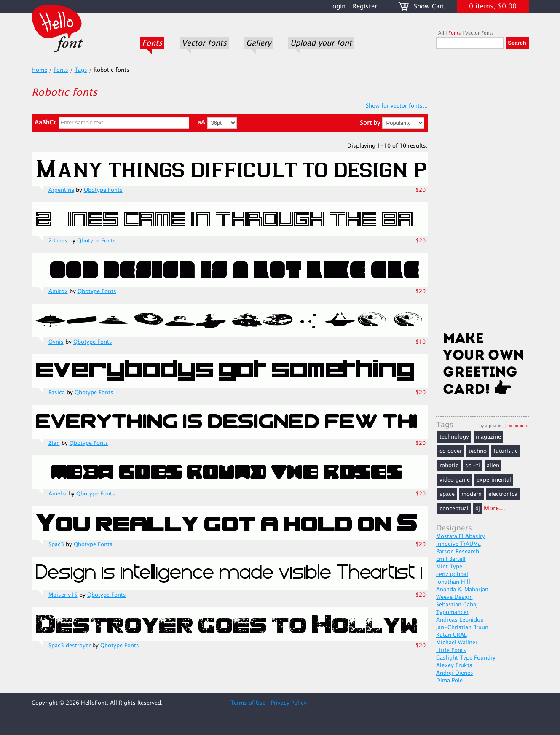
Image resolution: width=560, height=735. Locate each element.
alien (493, 466)
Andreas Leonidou (460, 620)
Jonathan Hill (453, 582)
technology (454, 437)
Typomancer (452, 612)
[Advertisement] (482, 193)
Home (39, 70)
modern (472, 494)
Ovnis (56, 342)
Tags (81, 70)
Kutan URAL (451, 635)
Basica (57, 393)
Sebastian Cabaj (457, 605)
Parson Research (458, 552)
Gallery (259, 43)
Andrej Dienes (455, 673)
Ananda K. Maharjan (462, 590)
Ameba (58, 494)
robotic (449, 466)
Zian (54, 443)
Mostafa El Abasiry (461, 536)
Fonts (152, 43)
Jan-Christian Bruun (462, 627)
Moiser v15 (63, 595)
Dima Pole (449, 681)
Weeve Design (454, 597)
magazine (488, 437)
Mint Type (449, 567)
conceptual (454, 509)
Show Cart (429, 7)
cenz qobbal (452, 574)
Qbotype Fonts (103, 190)
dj (478, 509)
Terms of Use (248, 703)
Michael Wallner (457, 643)
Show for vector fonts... (397, 106)
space (447, 494)
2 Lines (58, 241)
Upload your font (321, 43)
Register (365, 7)
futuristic (506, 451)
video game (455, 480)
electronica (503, 494)
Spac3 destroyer (70, 646)
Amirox (58, 291)
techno (478, 451)
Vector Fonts (480, 33)
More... (494, 508)
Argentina (61, 190)
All (441, 33)
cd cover (451, 451)
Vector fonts (204, 43)
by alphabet (491, 426)
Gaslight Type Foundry (466, 658)
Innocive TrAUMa (458, 544)
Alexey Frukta (454, 665)
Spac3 (56, 544)
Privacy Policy (289, 703)
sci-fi (473, 466)
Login (337, 7)
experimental (494, 480)
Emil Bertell (451, 559)
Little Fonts (451, 650)
